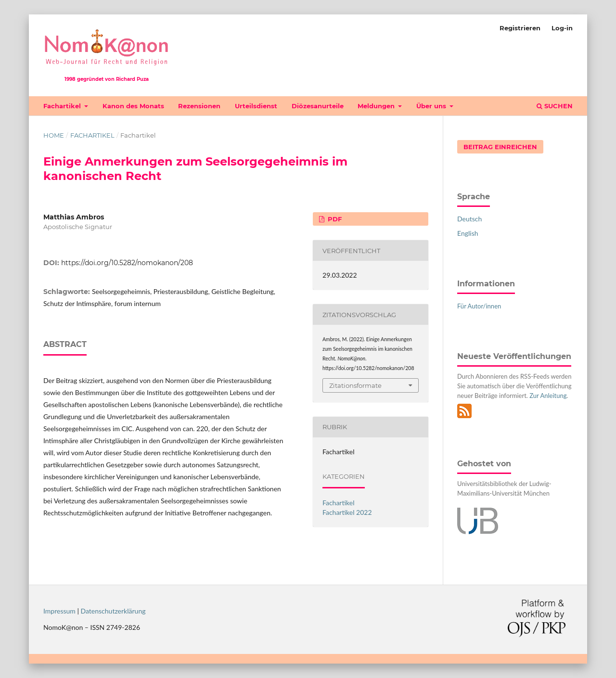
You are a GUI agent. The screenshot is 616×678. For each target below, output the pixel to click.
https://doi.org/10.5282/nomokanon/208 (127, 263)
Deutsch (469, 219)
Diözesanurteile (318, 106)
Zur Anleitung (548, 396)
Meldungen (377, 106)
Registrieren (520, 28)
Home (54, 135)
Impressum (59, 611)
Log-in (562, 28)
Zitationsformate (355, 385)
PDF (334, 219)
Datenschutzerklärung (113, 611)
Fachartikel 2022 (347, 512)
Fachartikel (63, 106)
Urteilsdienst (256, 106)
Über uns (432, 106)
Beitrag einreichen (500, 147)
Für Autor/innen (479, 306)
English (468, 233)
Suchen (555, 106)
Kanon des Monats (133, 106)
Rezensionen (199, 106)
